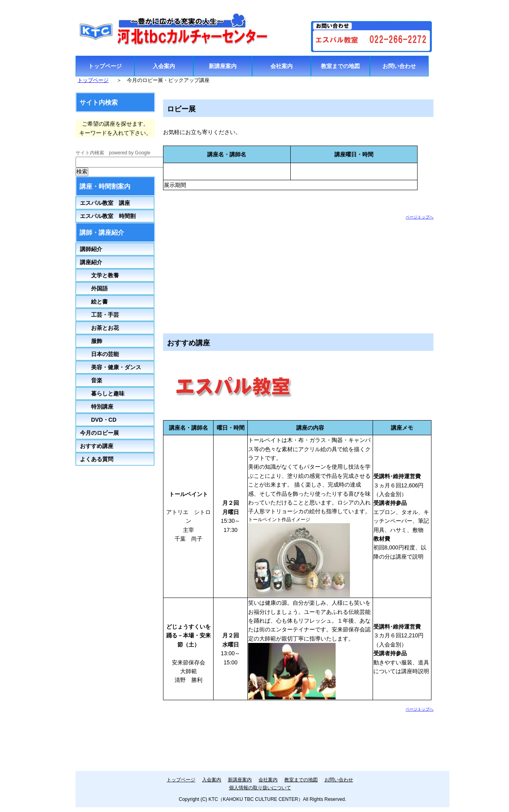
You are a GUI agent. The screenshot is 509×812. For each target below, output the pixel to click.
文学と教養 (99, 275)
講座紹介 (91, 262)
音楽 (91, 380)
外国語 (94, 288)
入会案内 (164, 66)
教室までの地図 (340, 66)
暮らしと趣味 (102, 393)
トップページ (105, 66)
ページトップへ (420, 217)
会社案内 (282, 66)
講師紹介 (91, 249)
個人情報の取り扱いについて (260, 788)
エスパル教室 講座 (105, 203)
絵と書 (94, 302)
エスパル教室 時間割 (108, 216)
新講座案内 (223, 66)
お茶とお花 (99, 328)
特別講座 (97, 407)
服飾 (91, 341)
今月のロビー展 (99, 433)
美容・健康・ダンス (111, 367)
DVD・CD (104, 420)
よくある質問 (97, 459)
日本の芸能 (99, 354)
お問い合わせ (399, 66)
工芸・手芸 (99, 315)
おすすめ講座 (97, 446)
